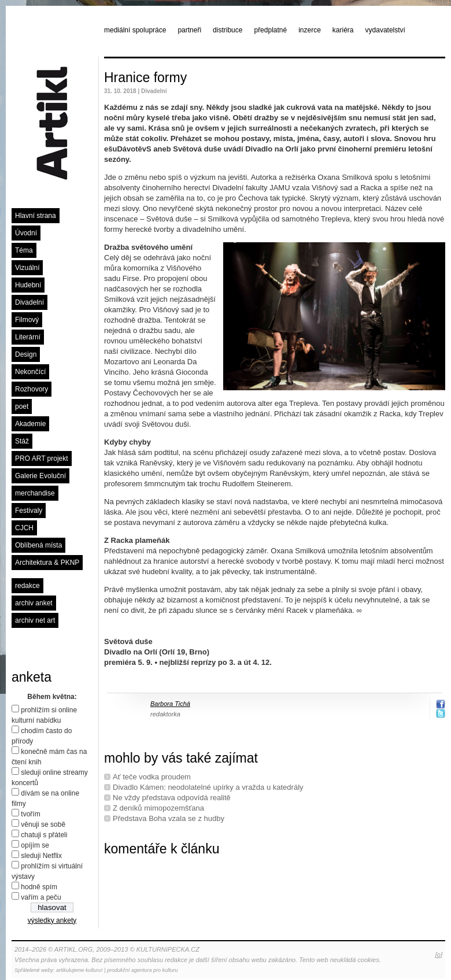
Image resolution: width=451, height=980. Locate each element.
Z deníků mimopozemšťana (158, 808)
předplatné (270, 30)
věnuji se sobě (43, 824)
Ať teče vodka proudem (152, 777)
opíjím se (35, 845)
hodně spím (39, 887)
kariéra (343, 30)
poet (22, 406)
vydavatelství (385, 30)
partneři (189, 30)
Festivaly (29, 511)
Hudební (28, 285)
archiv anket (34, 603)
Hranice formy (145, 77)
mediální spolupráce (135, 30)
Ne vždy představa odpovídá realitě (172, 798)
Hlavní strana (36, 216)
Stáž (22, 441)
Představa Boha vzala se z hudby (169, 818)
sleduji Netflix (41, 856)
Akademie (30, 424)
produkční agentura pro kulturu (143, 970)
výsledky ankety (52, 920)
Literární (28, 337)
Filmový (27, 320)
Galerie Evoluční (40, 476)
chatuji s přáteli (44, 835)
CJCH (24, 528)
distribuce (228, 30)
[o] (439, 955)
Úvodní (26, 233)
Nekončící (30, 372)
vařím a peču (41, 897)
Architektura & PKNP (47, 563)
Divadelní (29, 302)
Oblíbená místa (38, 545)
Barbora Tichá (170, 704)
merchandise (35, 493)
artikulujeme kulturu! (80, 970)
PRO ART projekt (42, 458)
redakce (27, 586)
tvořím (30, 814)
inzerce (310, 30)
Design (26, 354)
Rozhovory (32, 389)
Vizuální (27, 268)
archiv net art (35, 620)
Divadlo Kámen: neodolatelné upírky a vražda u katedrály (208, 787)
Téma (24, 250)
